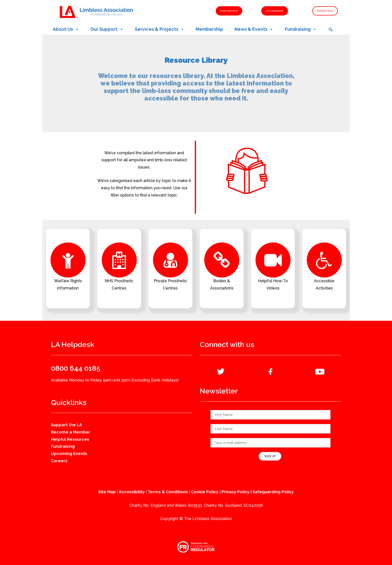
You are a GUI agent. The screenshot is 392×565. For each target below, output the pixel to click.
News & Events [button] (254, 29)
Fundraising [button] (301, 29)
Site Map (107, 492)
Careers (59, 461)
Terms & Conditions (168, 492)
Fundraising (63, 446)
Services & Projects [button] (159, 29)
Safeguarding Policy (273, 492)
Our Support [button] (107, 29)
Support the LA (66, 425)
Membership (209, 29)
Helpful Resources (70, 439)
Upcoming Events (69, 454)
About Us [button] (66, 29)
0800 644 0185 (76, 368)
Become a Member (71, 432)
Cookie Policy (205, 492)
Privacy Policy (235, 492)
